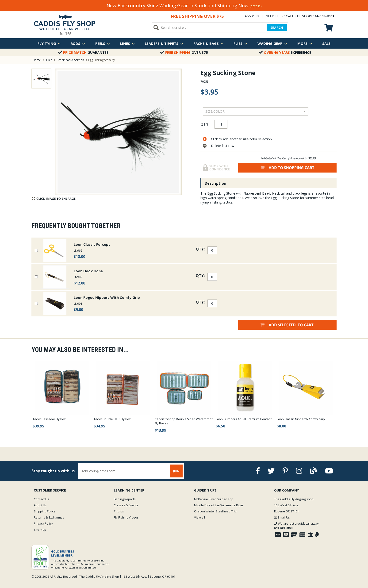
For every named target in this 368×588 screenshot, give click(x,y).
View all (199, 517)
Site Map (40, 530)
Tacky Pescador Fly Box (49, 419)
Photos (119, 511)
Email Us (282, 517)
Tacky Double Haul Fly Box (112, 419)
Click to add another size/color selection (241, 139)
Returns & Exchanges (49, 517)
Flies (240, 43)
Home (37, 60)
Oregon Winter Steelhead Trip (215, 511)
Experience (285, 52)
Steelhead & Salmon (71, 60)
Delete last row (223, 146)
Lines (127, 43)
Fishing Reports (125, 499)
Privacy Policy (43, 523)
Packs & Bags (208, 43)
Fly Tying (49, 43)
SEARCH (277, 28)
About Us (252, 16)
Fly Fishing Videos (126, 517)
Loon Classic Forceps (92, 244)
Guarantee (83, 52)
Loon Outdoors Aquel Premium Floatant (244, 419)
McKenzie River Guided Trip (214, 499)
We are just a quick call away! (297, 526)
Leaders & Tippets (164, 43)
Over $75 (184, 52)
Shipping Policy (44, 511)
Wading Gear (272, 43)
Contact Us (41, 499)
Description (215, 183)
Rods (78, 43)
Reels (103, 43)
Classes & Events (126, 505)
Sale (326, 43)
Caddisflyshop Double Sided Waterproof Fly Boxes (184, 421)
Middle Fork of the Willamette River (219, 505)
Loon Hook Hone (88, 271)
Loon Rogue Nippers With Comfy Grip (107, 297)
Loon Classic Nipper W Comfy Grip (301, 419)
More (305, 43)
